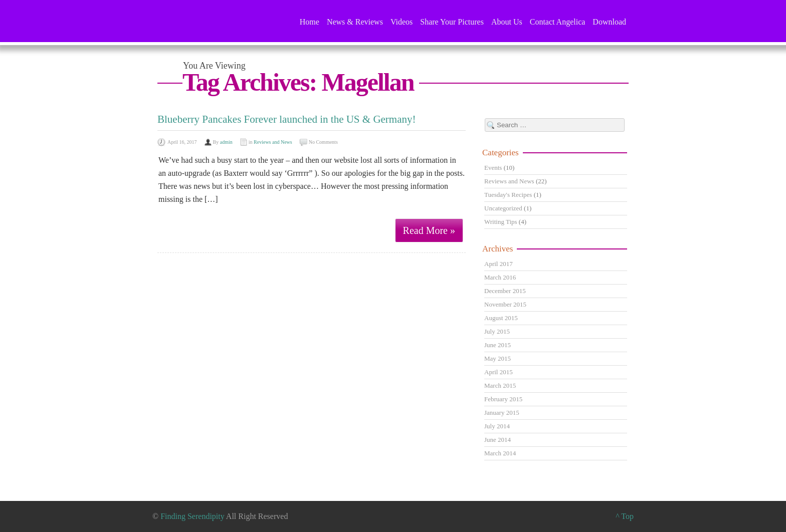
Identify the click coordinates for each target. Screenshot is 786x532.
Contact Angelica (558, 22)
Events (493, 168)
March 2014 (500, 453)
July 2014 (497, 426)
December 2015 (505, 291)
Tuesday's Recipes (508, 195)
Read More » (429, 230)
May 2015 (498, 358)
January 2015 (502, 413)
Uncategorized (503, 208)
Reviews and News (273, 142)
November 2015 (505, 304)
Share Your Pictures (452, 22)
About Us (507, 22)
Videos (402, 22)
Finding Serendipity (192, 516)
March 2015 (500, 385)
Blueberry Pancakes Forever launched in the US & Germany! (287, 119)
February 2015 (503, 399)
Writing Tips (501, 222)
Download (609, 22)
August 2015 (501, 318)
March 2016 (500, 277)
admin (226, 142)
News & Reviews (355, 22)
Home (310, 22)
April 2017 (499, 264)
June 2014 (498, 440)
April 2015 (499, 372)
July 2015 (497, 331)
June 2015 (498, 345)
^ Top (625, 516)
